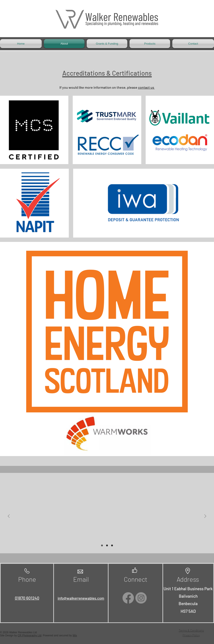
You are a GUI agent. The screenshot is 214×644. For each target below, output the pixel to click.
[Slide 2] (107, 545)
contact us (146, 87)
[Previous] (9, 516)
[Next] (205, 516)
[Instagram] (141, 598)
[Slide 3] (112, 545)
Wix (75, 635)
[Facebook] (128, 598)
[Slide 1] (102, 545)
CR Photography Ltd (30, 635)
